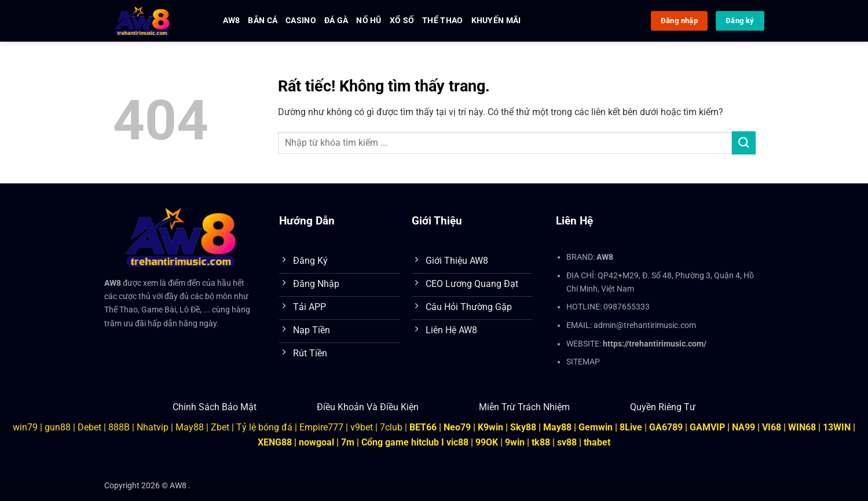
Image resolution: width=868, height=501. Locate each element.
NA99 (745, 427)
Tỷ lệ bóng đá (264, 427)
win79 (25, 427)
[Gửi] (744, 143)
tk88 (541, 442)
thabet (597, 442)
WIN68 (802, 427)
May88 (190, 427)
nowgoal (316, 442)
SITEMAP (583, 362)
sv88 (567, 442)
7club (391, 427)
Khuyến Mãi (496, 21)
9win (515, 442)
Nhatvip (153, 427)
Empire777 (321, 427)
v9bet (362, 427)
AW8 (232, 21)
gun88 (58, 427)
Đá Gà (336, 21)
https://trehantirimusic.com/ (655, 344)
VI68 (773, 427)
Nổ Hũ (369, 21)
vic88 (457, 442)
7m (348, 442)
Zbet (220, 427)
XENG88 (275, 442)
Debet (89, 427)
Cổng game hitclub (400, 442)
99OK (487, 442)
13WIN (838, 427)
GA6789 (666, 427)
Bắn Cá (263, 21)
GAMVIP (708, 427)
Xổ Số (402, 21)
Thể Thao (442, 21)
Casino (301, 21)
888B (119, 427)
